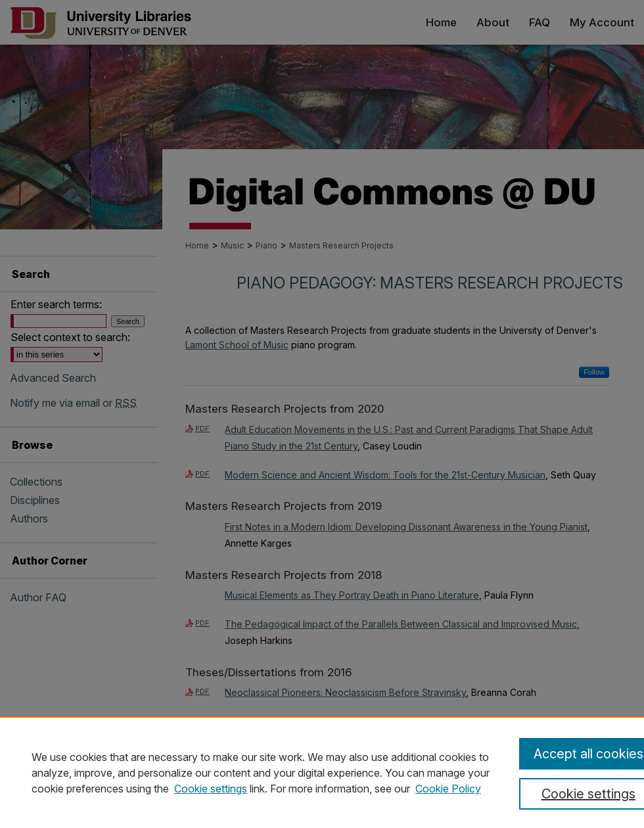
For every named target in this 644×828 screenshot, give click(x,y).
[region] (322, 772)
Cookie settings (211, 789)
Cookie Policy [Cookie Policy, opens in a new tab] (448, 789)
